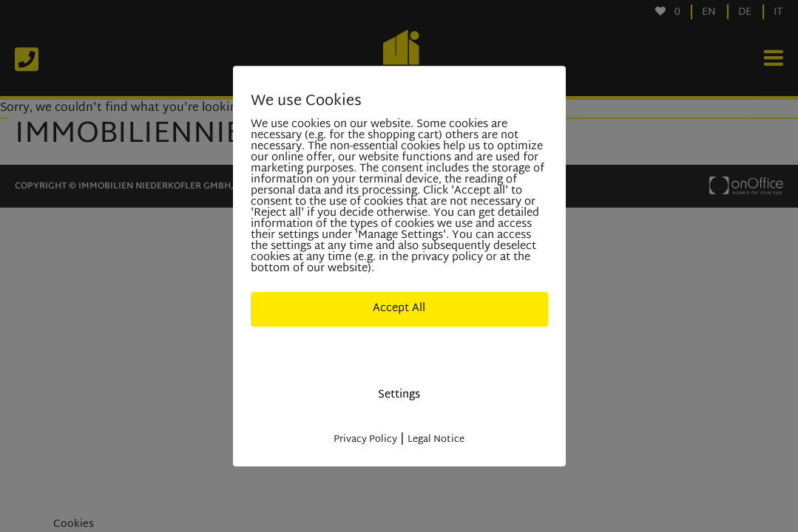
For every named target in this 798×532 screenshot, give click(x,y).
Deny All (399, 352)
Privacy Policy (365, 440)
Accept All (399, 308)
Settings (399, 395)
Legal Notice (436, 440)
